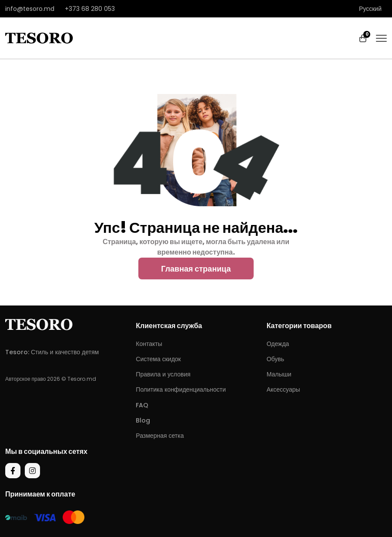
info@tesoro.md (30, 9)
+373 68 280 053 (90, 9)
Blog (143, 420)
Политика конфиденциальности (181, 389)
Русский (370, 9)
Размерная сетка (160, 436)
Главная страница (196, 269)
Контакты (149, 344)
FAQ (142, 405)
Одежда (278, 344)
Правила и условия (163, 374)
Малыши (279, 374)
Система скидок (158, 359)
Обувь (275, 359)
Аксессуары (283, 389)
